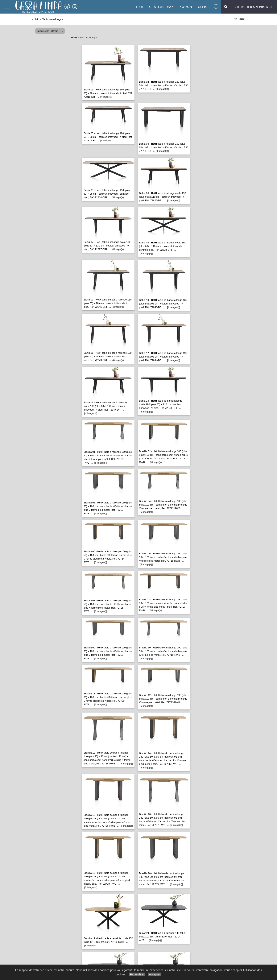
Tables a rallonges (52, 19)
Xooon (186, 7)
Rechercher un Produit (249, 7)
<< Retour (240, 19)
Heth (37, 19)
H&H (140, 7)
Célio (203, 7)
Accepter (155, 974)
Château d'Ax (161, 7)
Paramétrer (137, 974)
